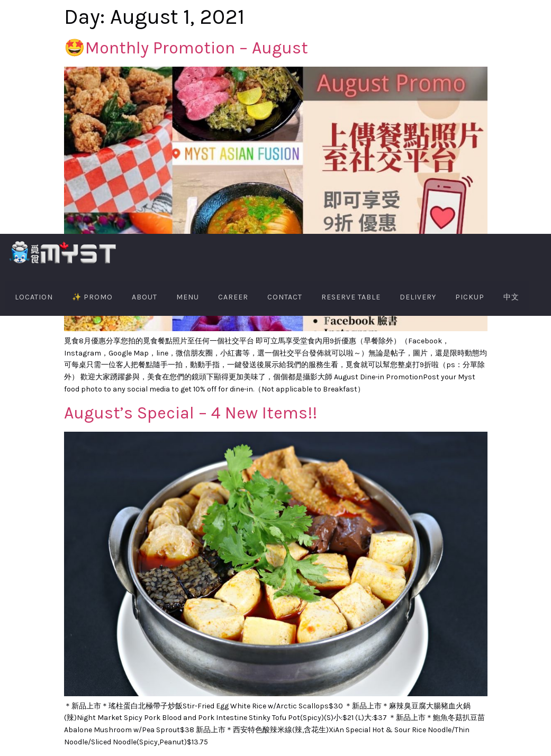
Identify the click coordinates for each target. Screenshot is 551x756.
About (144, 297)
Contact (285, 297)
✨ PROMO (92, 297)
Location (34, 297)
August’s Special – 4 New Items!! (191, 413)
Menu (188, 297)
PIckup (470, 297)
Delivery (418, 297)
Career (233, 297)
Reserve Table (351, 297)
